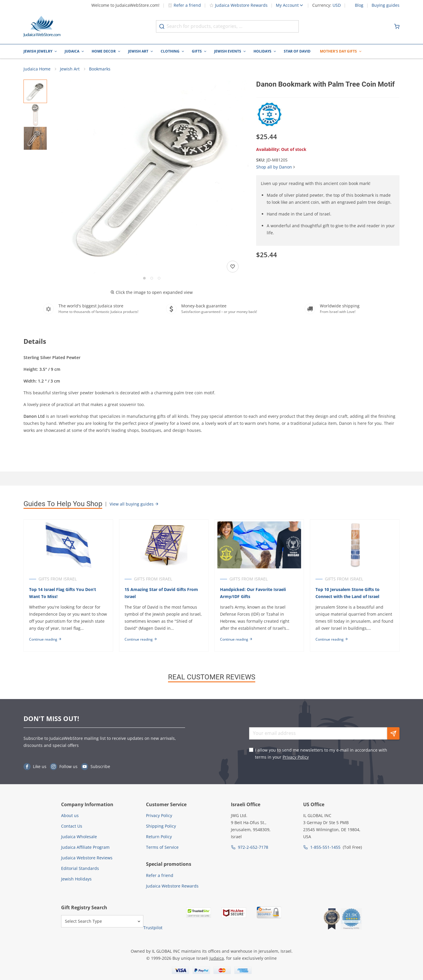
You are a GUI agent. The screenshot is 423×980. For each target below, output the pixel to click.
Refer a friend (184, 5)
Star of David (297, 51)
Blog (359, 5)
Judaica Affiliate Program (85, 847)
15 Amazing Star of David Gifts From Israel (162, 593)
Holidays (262, 51)
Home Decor (104, 51)
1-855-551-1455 (325, 847)
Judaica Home (37, 69)
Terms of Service (162, 847)
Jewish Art (138, 51)
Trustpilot (153, 928)
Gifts (197, 51)
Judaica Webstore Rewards (238, 5)
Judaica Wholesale (79, 837)
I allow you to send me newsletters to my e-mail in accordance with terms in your (321, 753)
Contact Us (72, 826)
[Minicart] (397, 26)
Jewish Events (228, 51)
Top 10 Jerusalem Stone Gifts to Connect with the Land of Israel (348, 593)
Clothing (170, 51)
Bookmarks (100, 69)
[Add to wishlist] (233, 267)
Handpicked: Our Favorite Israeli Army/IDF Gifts (254, 593)
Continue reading (45, 640)
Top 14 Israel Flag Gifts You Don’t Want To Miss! (63, 593)
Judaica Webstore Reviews (87, 858)
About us (70, 815)
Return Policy (159, 837)
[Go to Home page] (42, 26)
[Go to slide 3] (159, 278)
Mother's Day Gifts (338, 51)
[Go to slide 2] (152, 278)
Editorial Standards (80, 868)
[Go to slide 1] (144, 278)
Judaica (72, 51)
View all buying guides (134, 505)
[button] (152, 177)
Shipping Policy (161, 826)
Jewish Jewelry (38, 51)
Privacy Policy (296, 757)
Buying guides (386, 5)
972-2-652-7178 (253, 847)
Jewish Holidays (76, 879)
